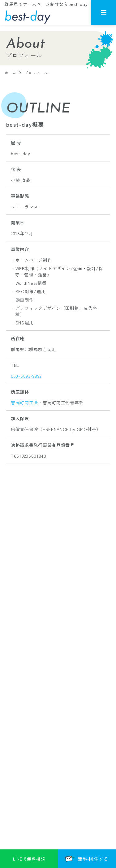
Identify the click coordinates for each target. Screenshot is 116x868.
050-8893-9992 (26, 376)
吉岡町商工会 (24, 403)
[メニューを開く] (104, 12)
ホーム (11, 73)
